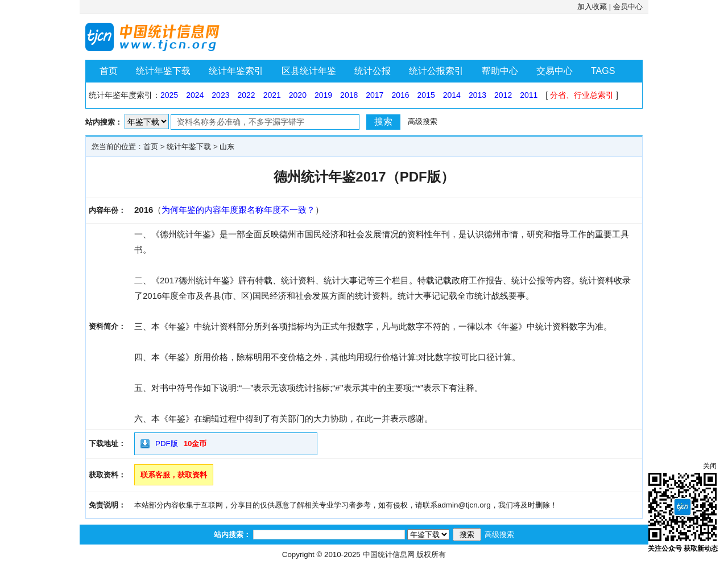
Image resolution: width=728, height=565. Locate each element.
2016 (400, 95)
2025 (169, 95)
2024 (195, 95)
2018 (349, 95)
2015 (426, 95)
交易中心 (555, 71)
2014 (452, 95)
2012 (503, 95)
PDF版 (167, 444)
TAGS (603, 71)
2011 (529, 95)
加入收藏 (592, 7)
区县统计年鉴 (309, 71)
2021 (272, 95)
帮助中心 (500, 71)
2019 (323, 95)
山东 (227, 147)
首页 (109, 71)
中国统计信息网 (389, 554)
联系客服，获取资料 (174, 475)
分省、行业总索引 (582, 95)
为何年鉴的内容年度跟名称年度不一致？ (238, 210)
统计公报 (373, 71)
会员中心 (628, 7)
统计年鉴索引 (236, 71)
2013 (477, 95)
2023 (220, 95)
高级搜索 (423, 121)
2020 (298, 95)
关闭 (710, 466)
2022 (246, 95)
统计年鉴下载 (163, 71)
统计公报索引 (436, 71)
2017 (375, 95)
